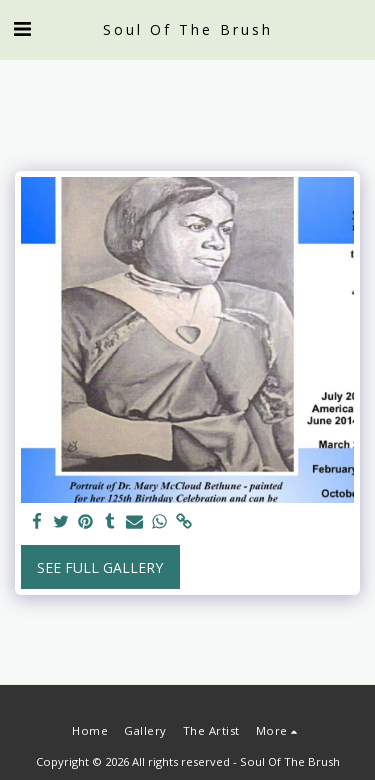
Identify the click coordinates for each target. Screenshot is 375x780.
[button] (22, 28)
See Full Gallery (100, 567)
